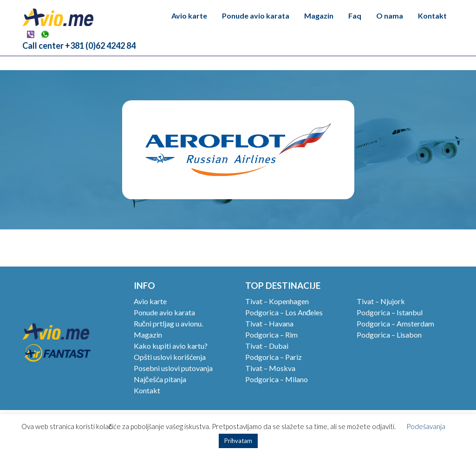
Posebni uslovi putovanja (173, 368)
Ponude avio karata (256, 16)
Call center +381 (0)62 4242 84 (79, 46)
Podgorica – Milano (277, 379)
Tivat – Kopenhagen (277, 301)
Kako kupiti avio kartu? (171, 346)
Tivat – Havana (269, 323)
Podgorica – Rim (271, 335)
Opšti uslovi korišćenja (170, 357)
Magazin (319, 16)
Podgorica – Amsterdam (395, 323)
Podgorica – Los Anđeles (284, 312)
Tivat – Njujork (381, 301)
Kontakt (432, 16)
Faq (355, 16)
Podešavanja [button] (426, 426)
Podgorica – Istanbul (390, 312)
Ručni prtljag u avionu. (168, 323)
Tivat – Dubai (267, 346)
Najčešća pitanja (160, 379)
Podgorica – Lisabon (389, 335)
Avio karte (189, 16)
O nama (390, 16)
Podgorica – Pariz (274, 357)
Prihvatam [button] (238, 441)
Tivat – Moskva (270, 368)
